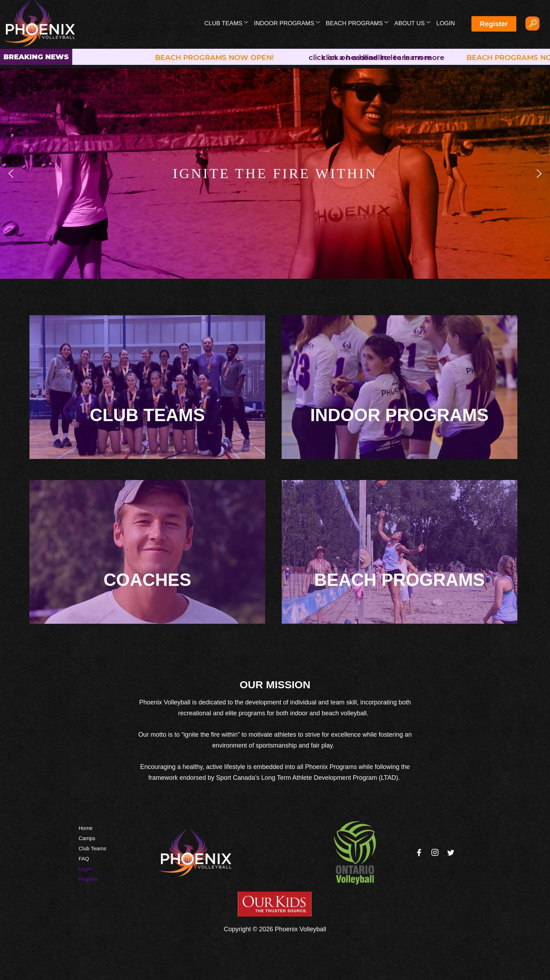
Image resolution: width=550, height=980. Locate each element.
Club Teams (226, 23)
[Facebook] (419, 853)
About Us (412, 23)
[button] (11, 174)
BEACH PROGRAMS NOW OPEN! (217, 58)
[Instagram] (435, 853)
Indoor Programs (287, 23)
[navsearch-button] (532, 23)
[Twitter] (451, 853)
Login (446, 23)
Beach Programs (357, 23)
